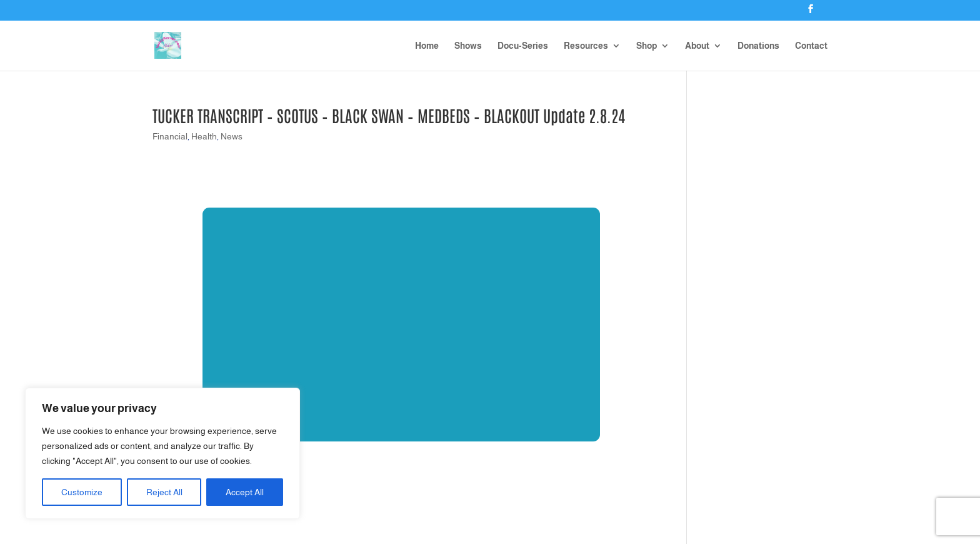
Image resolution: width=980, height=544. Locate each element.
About (697, 46)
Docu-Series (523, 46)
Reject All (164, 492)
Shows (468, 46)
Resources (586, 46)
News (232, 136)
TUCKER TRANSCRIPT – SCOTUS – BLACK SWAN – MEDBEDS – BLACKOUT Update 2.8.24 (389, 115)
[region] (162, 453)
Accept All (245, 492)
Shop (647, 46)
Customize (82, 492)
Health (204, 136)
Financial (170, 136)
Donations (758, 46)
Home (427, 46)
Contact (811, 46)
